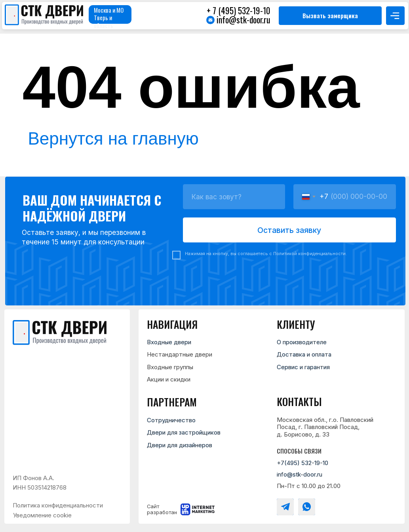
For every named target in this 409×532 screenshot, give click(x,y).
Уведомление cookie (42, 515)
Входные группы (170, 367)
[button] (330, 16)
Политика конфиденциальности (58, 505)
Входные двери (169, 342)
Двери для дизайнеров (180, 445)
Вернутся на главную (113, 138)
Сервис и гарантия (303, 367)
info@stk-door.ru (243, 19)
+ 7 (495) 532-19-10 (239, 10)
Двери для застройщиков (184, 432)
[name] (234, 196)
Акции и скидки (169, 379)
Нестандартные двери (180, 354)
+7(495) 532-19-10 (302, 463)
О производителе (302, 342)
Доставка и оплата (304, 354)
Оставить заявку (289, 230)
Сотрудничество (171, 420)
